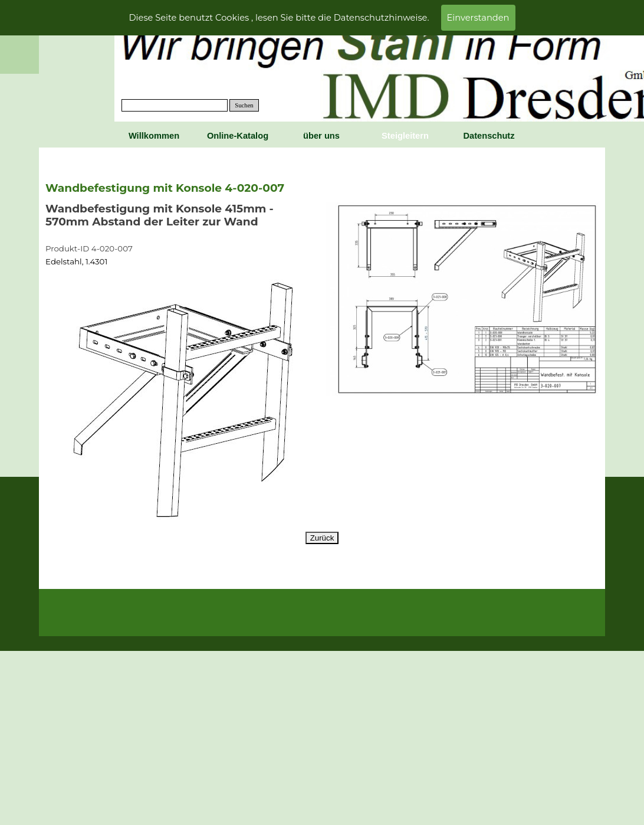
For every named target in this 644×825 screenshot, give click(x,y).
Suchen (244, 105)
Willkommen (154, 136)
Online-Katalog (238, 136)
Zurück (322, 538)
